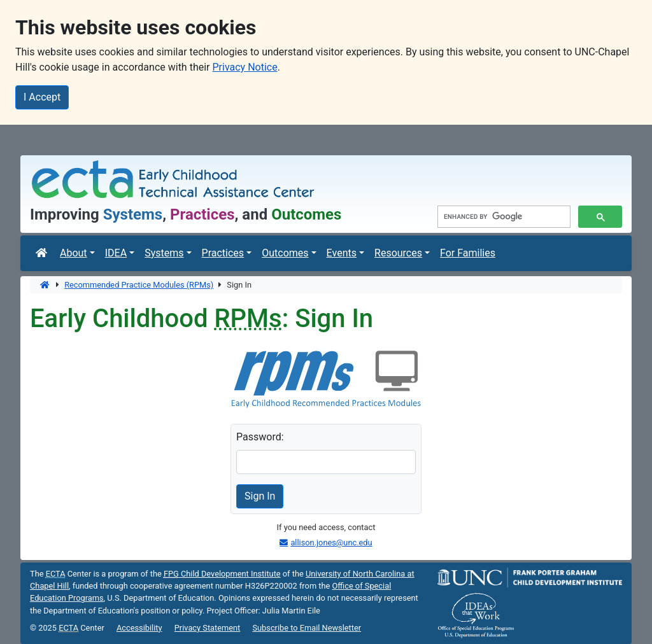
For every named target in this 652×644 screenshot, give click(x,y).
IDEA (116, 253)
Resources (398, 253)
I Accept (42, 97)
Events (342, 253)
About (74, 253)
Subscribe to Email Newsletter (307, 628)
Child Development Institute (222, 574)
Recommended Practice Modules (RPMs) (139, 285)
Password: (260, 437)
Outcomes (285, 253)
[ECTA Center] (43, 253)
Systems (164, 253)
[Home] (46, 285)
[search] (503, 217)
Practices (223, 253)
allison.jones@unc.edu (331, 542)
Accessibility (139, 628)
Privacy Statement (208, 628)
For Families (468, 253)
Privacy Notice (244, 67)
